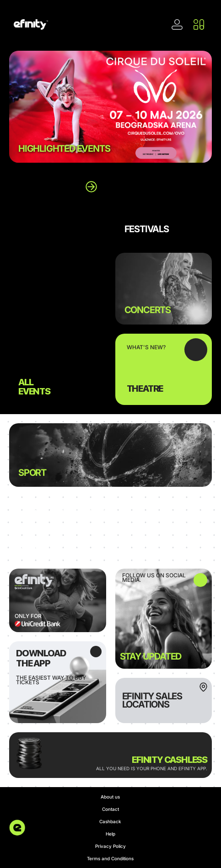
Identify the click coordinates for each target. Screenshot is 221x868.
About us (110, 797)
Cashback (110, 821)
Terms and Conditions (110, 858)
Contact (110, 809)
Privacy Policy (110, 846)
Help (110, 834)
